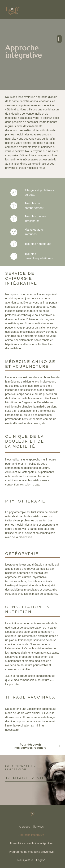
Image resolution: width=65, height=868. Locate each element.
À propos (24, 827)
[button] (59, 39)
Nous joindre (25, 860)
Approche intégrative (31, 835)
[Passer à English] (41, 860)
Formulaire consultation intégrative (31, 843)
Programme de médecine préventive (31, 852)
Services (38, 827)
